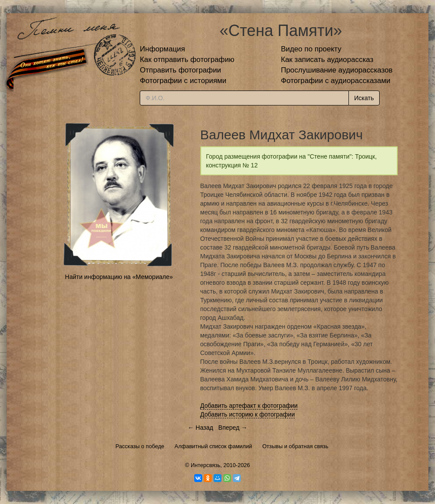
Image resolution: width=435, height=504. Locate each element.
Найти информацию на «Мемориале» (119, 277)
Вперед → (233, 428)
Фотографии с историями (183, 81)
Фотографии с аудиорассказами (335, 81)
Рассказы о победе (140, 446)
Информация (162, 49)
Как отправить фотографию (187, 60)
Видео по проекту (311, 49)
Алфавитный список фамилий (213, 446)
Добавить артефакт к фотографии (249, 406)
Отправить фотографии (180, 70)
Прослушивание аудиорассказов (337, 70)
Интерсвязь (206, 465)
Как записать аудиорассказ (327, 60)
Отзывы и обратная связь (295, 446)
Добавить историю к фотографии (248, 414)
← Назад (200, 428)
